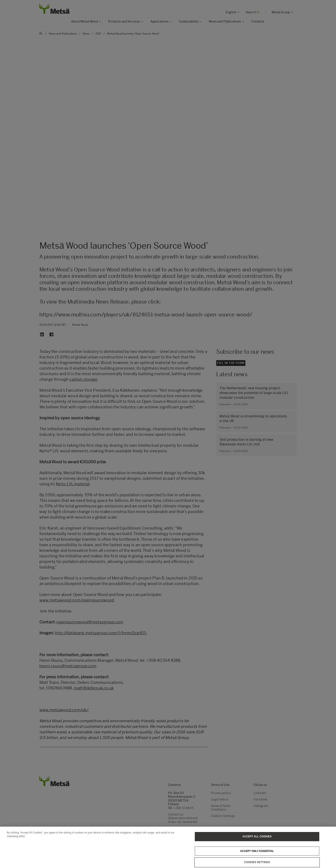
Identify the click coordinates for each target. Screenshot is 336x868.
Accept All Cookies (257, 845)
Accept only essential (257, 859)
